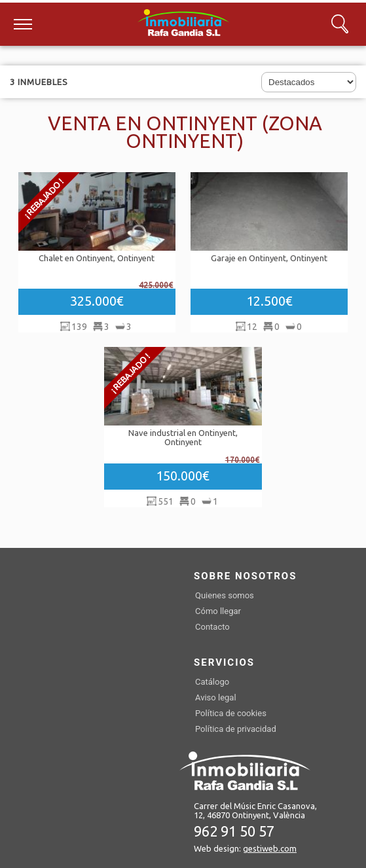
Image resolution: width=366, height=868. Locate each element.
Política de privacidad (236, 729)
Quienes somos (225, 595)
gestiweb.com (270, 848)
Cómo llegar (218, 611)
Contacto (212, 627)
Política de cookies (231, 713)
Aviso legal (216, 697)
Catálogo (212, 682)
